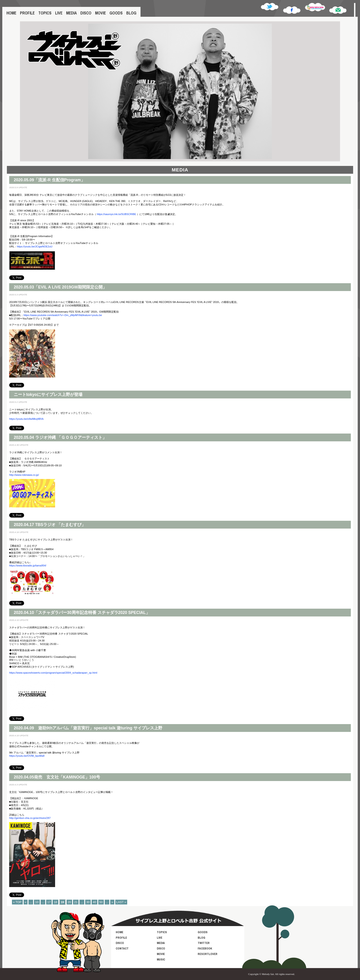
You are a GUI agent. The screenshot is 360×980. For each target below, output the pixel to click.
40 (94, 902)
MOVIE (100, 13)
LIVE (59, 13)
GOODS (116, 13)
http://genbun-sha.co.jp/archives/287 (30, 818)
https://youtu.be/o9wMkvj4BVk (26, 419)
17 (49, 902)
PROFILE (27, 13)
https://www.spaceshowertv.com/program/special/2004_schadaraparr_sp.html (53, 673)
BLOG (131, 13)
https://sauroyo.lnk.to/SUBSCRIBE (117, 214)
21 (76, 902)
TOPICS (45, 13)
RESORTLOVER (208, 954)
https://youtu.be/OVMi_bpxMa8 (27, 756)
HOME (11, 13)
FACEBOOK (205, 948)
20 (69, 902)
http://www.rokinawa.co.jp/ (24, 475)
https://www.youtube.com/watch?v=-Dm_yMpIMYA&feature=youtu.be (63, 315)
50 (101, 902)
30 (88, 902)
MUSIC (161, 959)
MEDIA (71, 13)
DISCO (86, 13)
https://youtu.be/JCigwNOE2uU (35, 246)
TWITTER (204, 943)
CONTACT (122, 948)
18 (55, 902)
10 (37, 902)
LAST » (121, 902)
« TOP (17, 902)
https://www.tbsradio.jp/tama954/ (28, 566)
